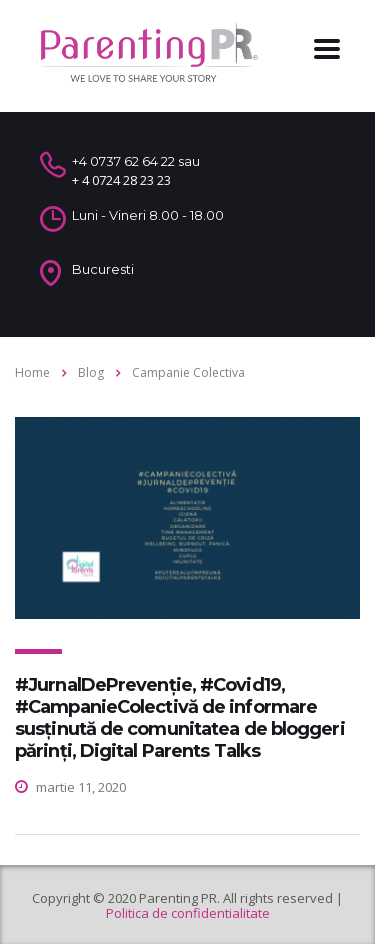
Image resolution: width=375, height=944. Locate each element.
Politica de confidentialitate (188, 913)
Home (32, 372)
